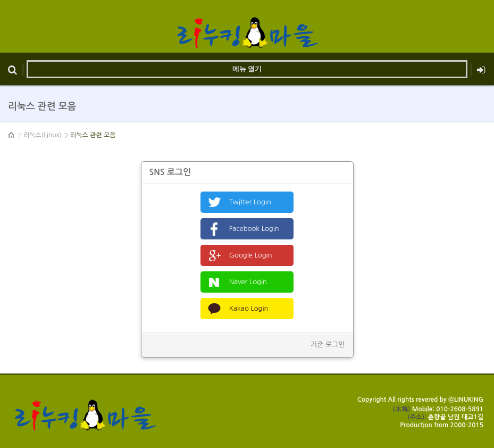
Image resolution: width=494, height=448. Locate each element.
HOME (12, 135)
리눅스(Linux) (43, 135)
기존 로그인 (328, 345)
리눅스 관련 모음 (93, 135)
